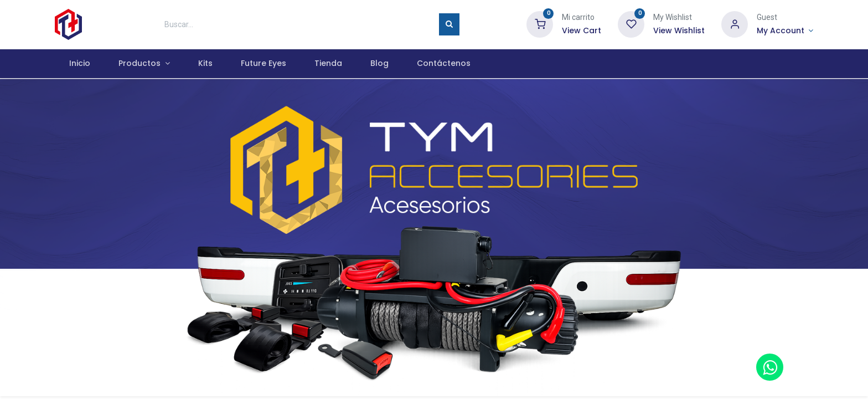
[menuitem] (79, 64)
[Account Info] (785, 31)
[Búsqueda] (449, 24)
